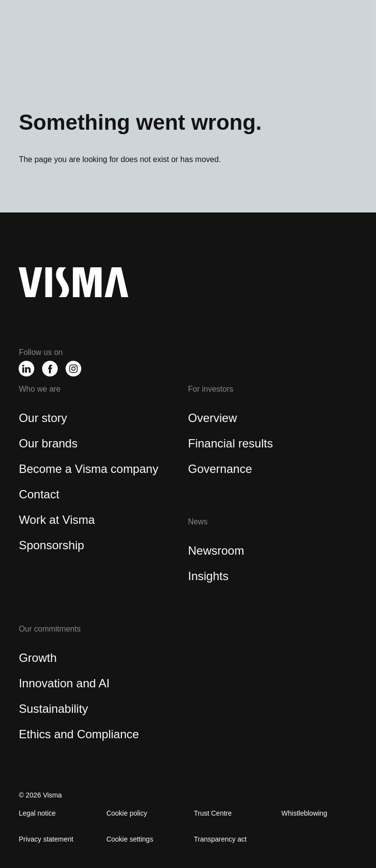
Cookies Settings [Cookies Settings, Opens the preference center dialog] (75, 194)
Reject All (214, 195)
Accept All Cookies (287, 195)
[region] (188, 170)
